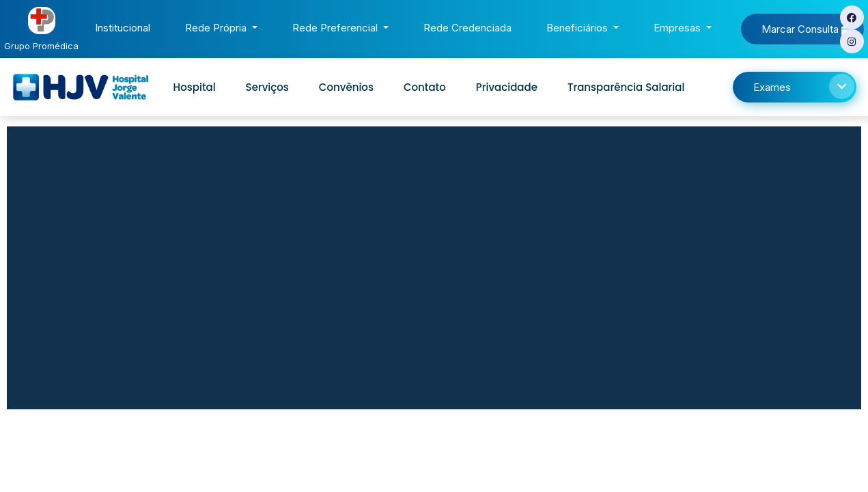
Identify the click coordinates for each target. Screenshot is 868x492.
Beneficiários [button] (578, 28)
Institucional (125, 26)
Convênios (346, 87)
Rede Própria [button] (217, 28)
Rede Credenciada (470, 26)
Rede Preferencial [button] (336, 28)
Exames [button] (804, 86)
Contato (425, 87)
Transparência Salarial (626, 87)
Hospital (195, 87)
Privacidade (507, 87)
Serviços (267, 87)
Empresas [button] (678, 28)
